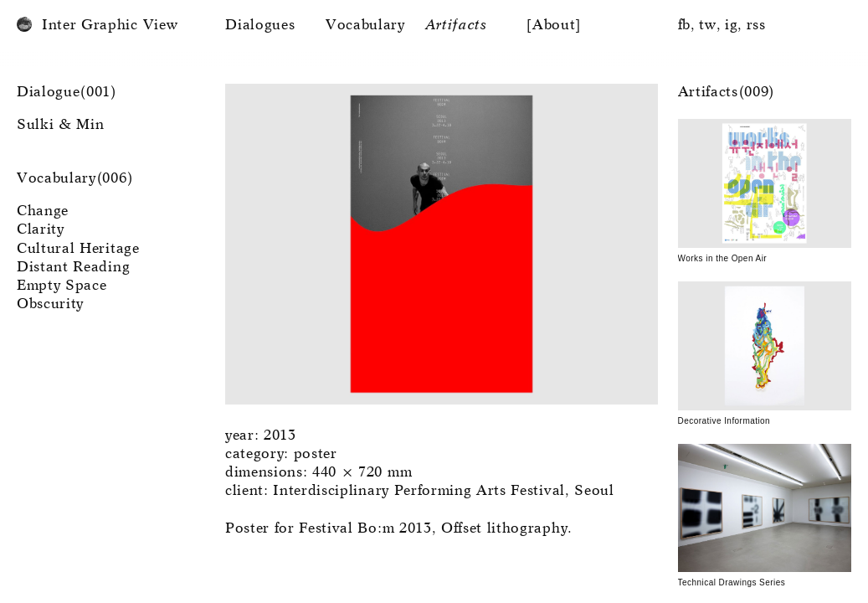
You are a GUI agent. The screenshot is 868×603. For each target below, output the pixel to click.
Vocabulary (365, 26)
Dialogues (260, 26)
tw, (710, 26)
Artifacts (457, 26)
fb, (687, 26)
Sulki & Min (60, 125)
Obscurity (50, 304)
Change (43, 211)
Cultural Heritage (78, 249)
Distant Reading (73, 268)
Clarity (41, 230)
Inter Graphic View (110, 26)
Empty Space (62, 286)
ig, (734, 26)
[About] (554, 26)
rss (756, 26)
